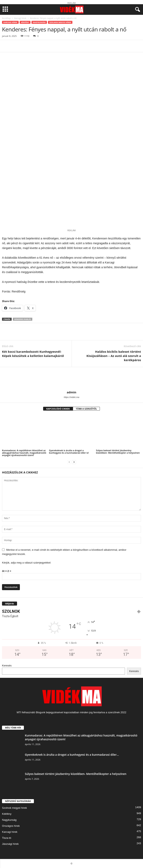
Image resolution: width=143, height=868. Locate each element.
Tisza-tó (7, 838)
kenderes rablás (23, 319)
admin (72, 392)
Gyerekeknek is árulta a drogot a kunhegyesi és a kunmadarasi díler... (72, 755)
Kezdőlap (6, 18)
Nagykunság (39, 22)
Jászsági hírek (10, 844)
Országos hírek (11, 826)
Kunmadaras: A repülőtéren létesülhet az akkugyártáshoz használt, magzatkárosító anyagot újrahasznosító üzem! (24, 453)
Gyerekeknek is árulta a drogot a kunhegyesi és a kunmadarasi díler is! (69, 452)
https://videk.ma (71, 397)
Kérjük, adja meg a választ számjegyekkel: (27, 563)
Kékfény (25, 22)
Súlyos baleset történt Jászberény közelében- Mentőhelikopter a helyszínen (118, 452)
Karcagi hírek (20, 18)
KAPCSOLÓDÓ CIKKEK (58, 409)
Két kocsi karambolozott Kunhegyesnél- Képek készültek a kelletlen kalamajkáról (33, 354)
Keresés (7, 666)
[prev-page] (69, 462)
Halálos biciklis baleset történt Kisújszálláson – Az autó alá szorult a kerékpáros (114, 356)
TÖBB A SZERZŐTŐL (86, 409)
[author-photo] (71, 379)
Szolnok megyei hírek (60, 22)
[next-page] (74, 462)
